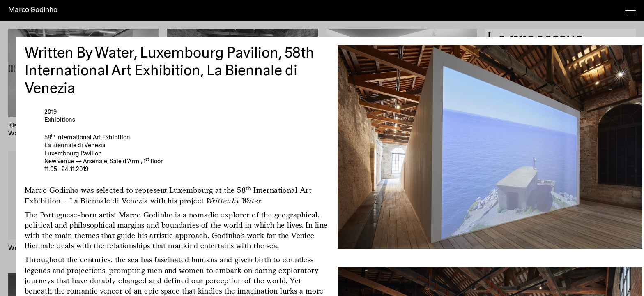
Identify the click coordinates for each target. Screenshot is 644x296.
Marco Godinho (33, 10)
